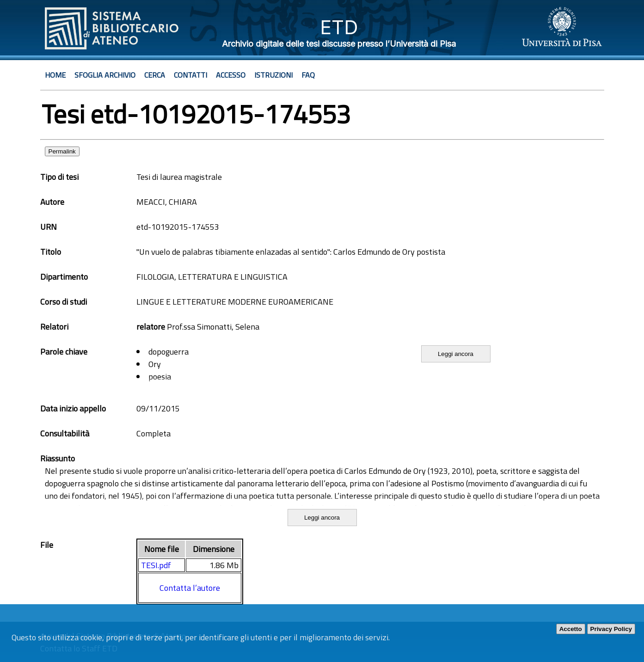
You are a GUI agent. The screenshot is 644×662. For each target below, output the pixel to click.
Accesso (231, 75)
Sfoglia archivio (105, 75)
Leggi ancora (456, 354)
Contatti (190, 75)
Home (55, 75)
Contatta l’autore (190, 588)
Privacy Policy (611, 629)
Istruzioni (273, 75)
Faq (308, 75)
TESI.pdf (156, 565)
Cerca (155, 75)
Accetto (571, 629)
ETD (339, 27)
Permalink (62, 151)
